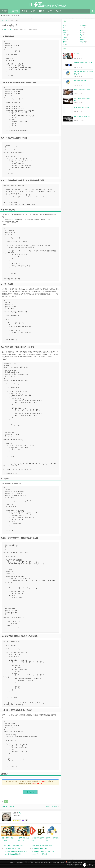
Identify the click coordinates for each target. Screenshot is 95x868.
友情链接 (50, 862)
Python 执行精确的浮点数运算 (12, 854)
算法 (6, 801)
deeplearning (67, 28)
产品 (81, 35)
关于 (50, 11)
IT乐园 (25, 862)
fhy (11, 30)
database (82, 26)
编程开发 (14, 11)
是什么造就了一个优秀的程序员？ (14, 846)
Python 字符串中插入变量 (40, 854)
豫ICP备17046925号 (59, 862)
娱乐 (33, 11)
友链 (59, 11)
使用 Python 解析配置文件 (40, 848)
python (65, 35)
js (80, 30)
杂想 (64, 42)
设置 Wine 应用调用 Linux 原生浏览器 (43, 851)
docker (82, 28)
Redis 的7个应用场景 (51, 806)
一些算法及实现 (10, 25)
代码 (6, 20)
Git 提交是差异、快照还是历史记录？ (43, 846)
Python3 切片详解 (9, 806)
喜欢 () (30, 792)
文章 (64, 40)
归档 (42, 11)
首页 (4, 11)
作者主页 (17, 820)
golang (65, 30)
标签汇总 (37, 862)
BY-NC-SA (43, 781)
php (81, 33)
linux (64, 33)
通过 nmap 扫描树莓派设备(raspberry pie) (16, 851)
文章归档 (43, 862)
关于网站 (31, 862)
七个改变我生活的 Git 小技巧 (12, 848)
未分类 (82, 40)
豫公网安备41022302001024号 (75, 862)
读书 (24, 11)
